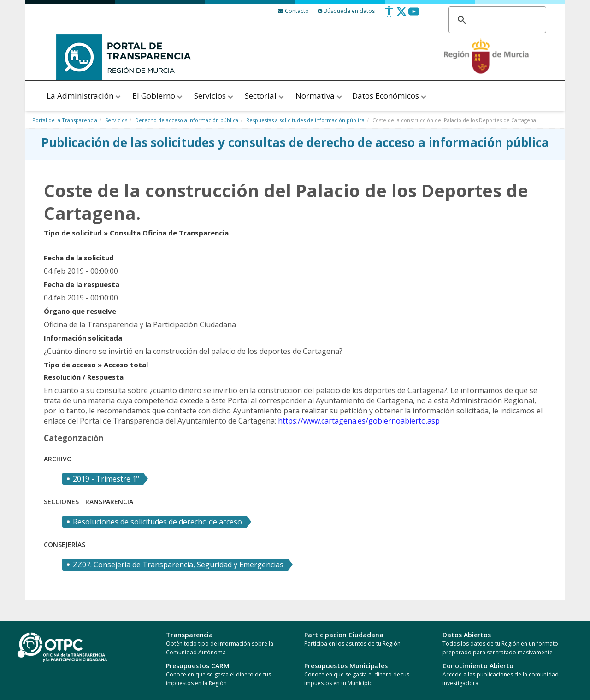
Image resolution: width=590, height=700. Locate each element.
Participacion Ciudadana (344, 635)
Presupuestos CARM (198, 666)
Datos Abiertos (467, 635)
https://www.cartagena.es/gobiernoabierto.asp (359, 421)
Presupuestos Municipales (346, 666)
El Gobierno (158, 96)
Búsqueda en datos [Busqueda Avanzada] (346, 11)
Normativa (319, 96)
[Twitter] (401, 15)
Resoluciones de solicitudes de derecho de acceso (157, 522)
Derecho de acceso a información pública (187, 120)
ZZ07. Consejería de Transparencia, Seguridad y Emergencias (178, 565)
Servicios (214, 96)
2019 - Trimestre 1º (106, 479)
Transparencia (189, 635)
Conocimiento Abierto (478, 666)
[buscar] (496, 20)
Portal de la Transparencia (65, 120)
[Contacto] (293, 11)
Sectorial (265, 96)
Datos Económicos (390, 96)
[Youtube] (414, 15)
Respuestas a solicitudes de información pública (305, 120)
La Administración (84, 96)
